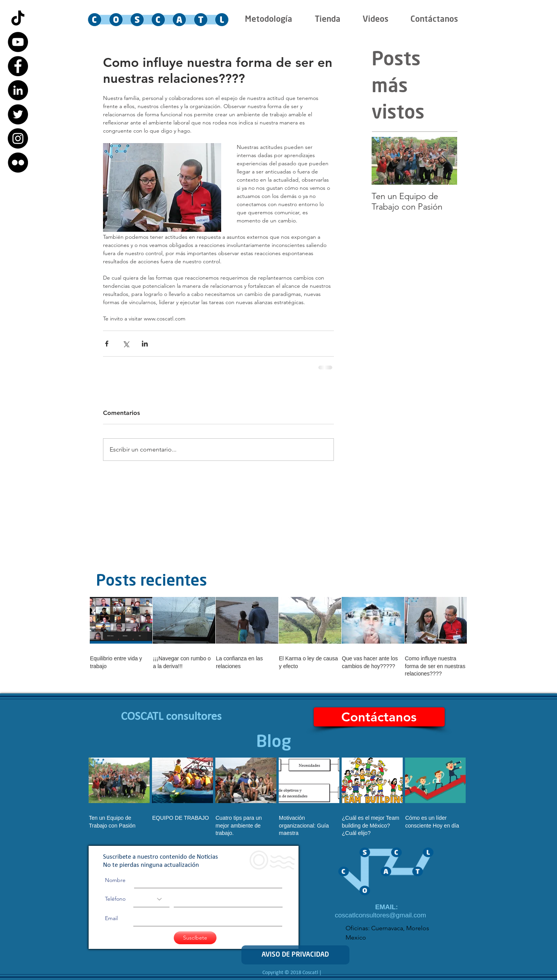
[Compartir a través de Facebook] (107, 344)
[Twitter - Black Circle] (18, 114)
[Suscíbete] (195, 938)
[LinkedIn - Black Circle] (18, 90)
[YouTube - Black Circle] (18, 42)
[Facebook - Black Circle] (18, 66)
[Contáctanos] (379, 717)
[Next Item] (445, 161)
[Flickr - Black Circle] (18, 163)
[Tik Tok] (18, 18)
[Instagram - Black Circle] (18, 138)
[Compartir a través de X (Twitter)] (126, 344)
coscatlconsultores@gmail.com (381, 915)
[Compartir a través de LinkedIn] (145, 344)
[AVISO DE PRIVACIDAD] (295, 955)
